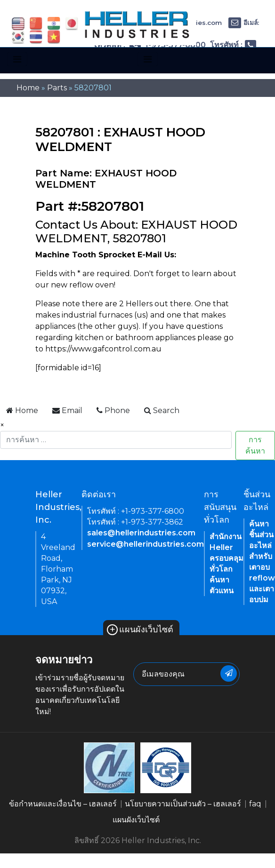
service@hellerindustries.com (146, 544)
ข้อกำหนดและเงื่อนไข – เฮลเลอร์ (63, 804)
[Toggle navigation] (17, 59)
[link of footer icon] (109, 767)
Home (28, 88)
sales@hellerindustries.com (141, 533)
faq (255, 804)
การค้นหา (255, 445)
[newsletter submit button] (229, 673)
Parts (57, 88)
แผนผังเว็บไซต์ (140, 629)
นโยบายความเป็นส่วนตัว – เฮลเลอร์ (183, 804)
